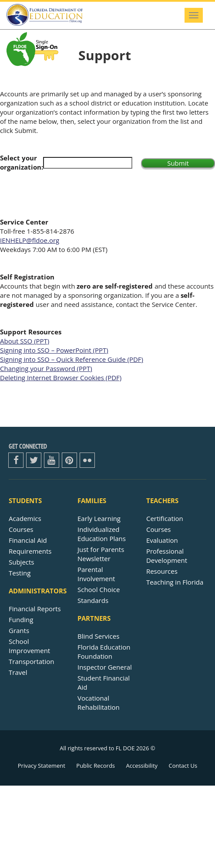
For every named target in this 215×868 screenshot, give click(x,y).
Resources (162, 571)
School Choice (99, 589)
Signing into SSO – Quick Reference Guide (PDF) (72, 359)
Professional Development (167, 556)
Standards (93, 600)
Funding (21, 620)
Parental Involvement (96, 574)
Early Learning (99, 518)
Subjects (22, 562)
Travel (18, 672)
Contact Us (183, 766)
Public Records (96, 766)
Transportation (31, 661)
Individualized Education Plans (102, 534)
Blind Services (98, 636)
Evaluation (162, 540)
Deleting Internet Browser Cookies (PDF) (61, 378)
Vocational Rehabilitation (99, 703)
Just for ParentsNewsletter (101, 554)
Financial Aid (28, 540)
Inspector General (105, 667)
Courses (21, 529)
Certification (165, 518)
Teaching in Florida (175, 582)
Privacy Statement (42, 766)
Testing (20, 573)
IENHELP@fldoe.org (30, 240)
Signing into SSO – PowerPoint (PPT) (54, 350)
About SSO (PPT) (25, 341)
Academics (25, 518)
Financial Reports (35, 609)
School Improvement (29, 646)
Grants (19, 630)
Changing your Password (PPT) (46, 368)
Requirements (30, 551)
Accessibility (142, 766)
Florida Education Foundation (104, 652)
